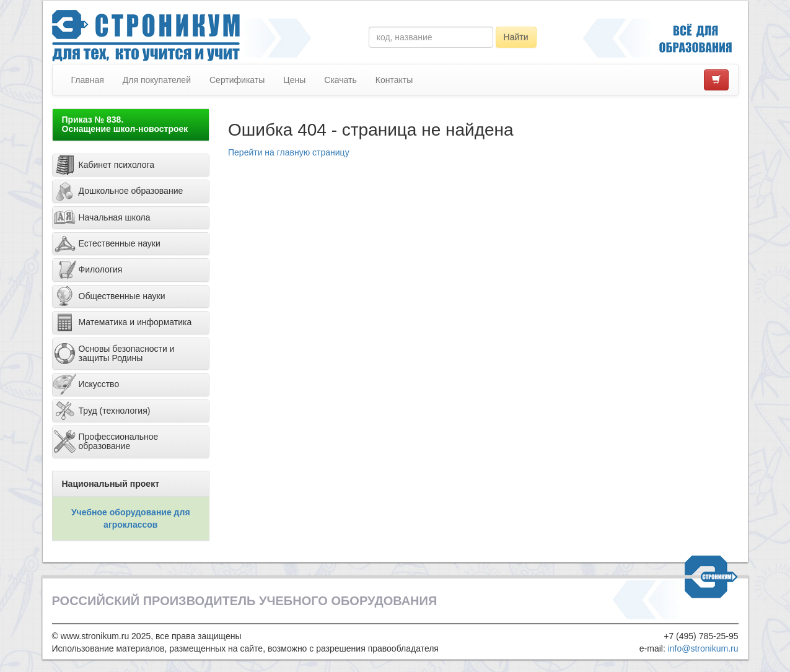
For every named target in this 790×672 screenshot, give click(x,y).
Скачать (340, 80)
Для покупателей (157, 80)
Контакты (394, 80)
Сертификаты (237, 80)
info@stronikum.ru (703, 648)
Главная (88, 80)
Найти (516, 37)
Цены (294, 80)
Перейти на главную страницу (289, 152)
